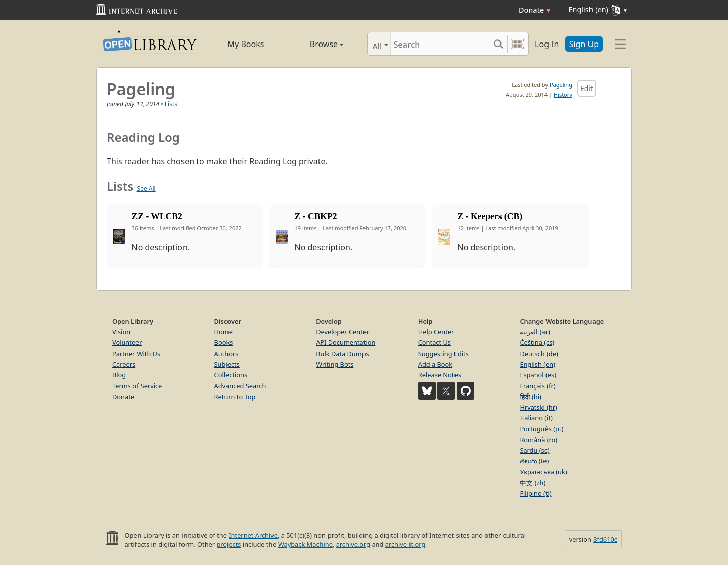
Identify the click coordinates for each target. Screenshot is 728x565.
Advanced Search (240, 386)
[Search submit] (498, 44)
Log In (547, 44)
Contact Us (435, 342)
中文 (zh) (533, 483)
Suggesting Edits (443, 354)
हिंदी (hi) (530, 397)
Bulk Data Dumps (343, 354)
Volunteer (127, 342)
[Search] (440, 44)
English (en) (537, 364)
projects (229, 544)
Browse (315, 44)
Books (224, 342)
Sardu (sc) (534, 450)
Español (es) (538, 375)
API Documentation (346, 342)
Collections (231, 375)
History (563, 94)
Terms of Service (137, 386)
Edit (587, 88)
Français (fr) (537, 386)
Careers (124, 364)
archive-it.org (405, 544)
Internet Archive (253, 535)
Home (223, 332)
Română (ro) (538, 440)
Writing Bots (335, 364)
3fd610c (605, 539)
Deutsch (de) (539, 354)
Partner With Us (136, 354)
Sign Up (584, 44)
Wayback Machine (305, 544)
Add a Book (435, 364)
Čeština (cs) (537, 342)
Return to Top (235, 397)
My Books (246, 44)
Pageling (561, 85)
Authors (226, 354)
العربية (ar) (535, 332)
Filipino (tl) (535, 493)
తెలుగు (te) (534, 461)
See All (146, 188)
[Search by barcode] (517, 44)
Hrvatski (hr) (538, 407)
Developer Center (343, 332)
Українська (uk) (543, 472)
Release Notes (440, 375)
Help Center (436, 332)
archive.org (353, 544)
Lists (171, 104)
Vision (121, 332)
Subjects (227, 364)
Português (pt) (541, 429)
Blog (119, 375)
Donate (535, 10)
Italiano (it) (536, 418)
